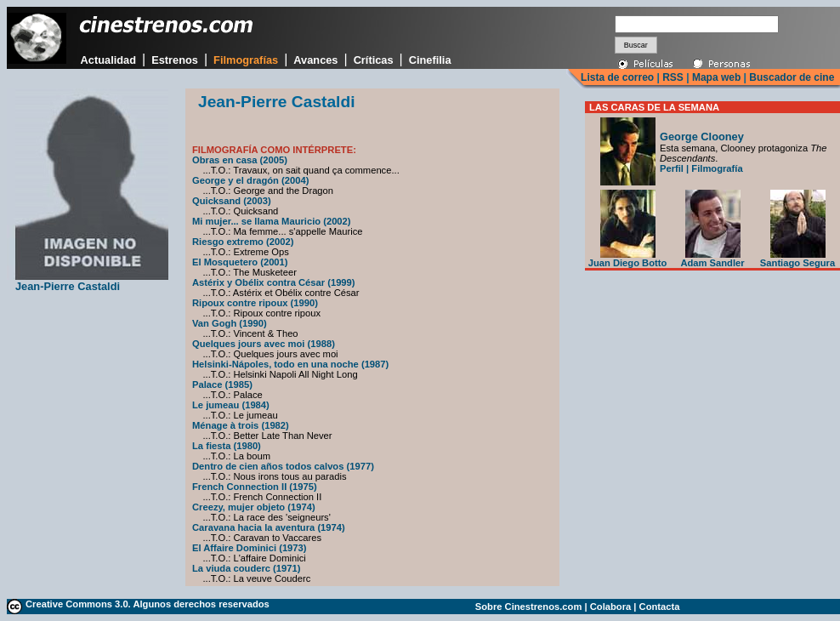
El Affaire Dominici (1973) (250, 548)
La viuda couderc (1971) (246, 568)
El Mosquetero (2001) (240, 262)
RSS (673, 77)
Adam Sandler (712, 259)
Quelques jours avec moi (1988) (264, 344)
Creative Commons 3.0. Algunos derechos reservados (148, 604)
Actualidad (108, 60)
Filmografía (717, 168)
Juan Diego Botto (628, 259)
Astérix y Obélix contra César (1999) (274, 282)
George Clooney (702, 137)
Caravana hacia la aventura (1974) (269, 527)
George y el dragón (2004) (250, 180)
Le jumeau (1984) (231, 405)
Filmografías (246, 60)
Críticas (374, 60)
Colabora (611, 607)
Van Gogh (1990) (230, 323)
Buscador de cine (790, 77)
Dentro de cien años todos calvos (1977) (283, 466)
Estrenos (175, 60)
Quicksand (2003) (232, 201)
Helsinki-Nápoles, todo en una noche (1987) (290, 364)
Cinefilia (430, 60)
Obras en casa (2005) (240, 160)
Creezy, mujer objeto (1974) (254, 507)
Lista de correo (617, 77)
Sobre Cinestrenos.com (529, 607)
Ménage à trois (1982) (241, 425)
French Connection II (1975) (255, 487)
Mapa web (716, 77)
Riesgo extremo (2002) (243, 242)
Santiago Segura (797, 259)
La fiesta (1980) (227, 446)
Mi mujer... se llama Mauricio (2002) (272, 221)
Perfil (672, 168)
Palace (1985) (222, 385)
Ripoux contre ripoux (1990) (255, 303)
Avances (315, 60)
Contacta (660, 607)
